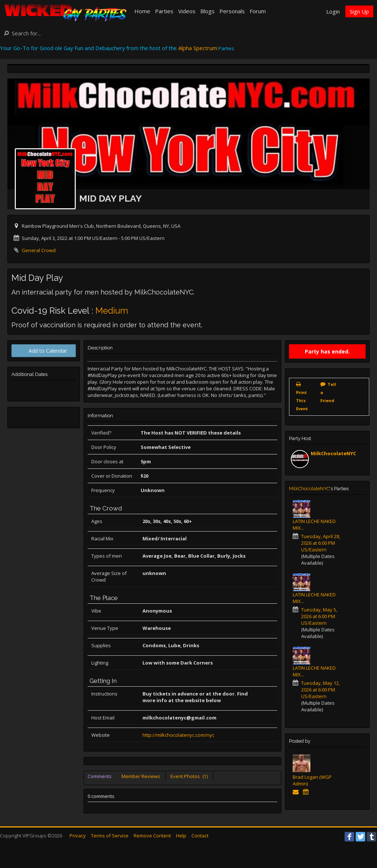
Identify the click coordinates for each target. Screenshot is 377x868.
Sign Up (359, 11)
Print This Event (302, 400)
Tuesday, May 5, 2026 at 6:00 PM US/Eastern (319, 616)
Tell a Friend (328, 392)
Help (181, 836)
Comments (100, 776)
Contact (200, 836)
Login (333, 11)
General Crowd (39, 250)
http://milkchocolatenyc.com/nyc (178, 735)
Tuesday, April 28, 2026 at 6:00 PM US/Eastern (321, 543)
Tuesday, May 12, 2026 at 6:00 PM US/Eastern (320, 690)
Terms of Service (110, 836)
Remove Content (152, 836)
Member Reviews (141, 776)
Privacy (78, 836)
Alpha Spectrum (198, 48)
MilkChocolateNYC (333, 453)
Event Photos (189, 776)
